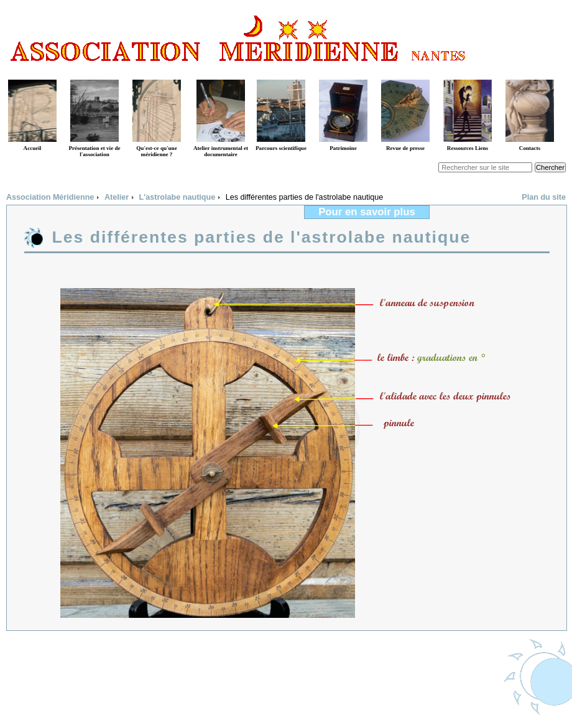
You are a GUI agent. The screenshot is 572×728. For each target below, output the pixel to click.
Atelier (117, 197)
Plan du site (544, 197)
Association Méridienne (50, 197)
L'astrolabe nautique (178, 197)
